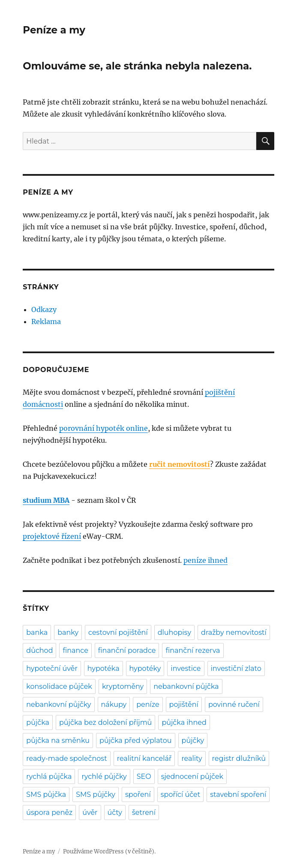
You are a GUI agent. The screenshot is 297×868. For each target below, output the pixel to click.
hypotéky (145, 668)
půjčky (193, 740)
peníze (148, 704)
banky (68, 632)
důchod (39, 650)
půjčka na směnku (58, 740)
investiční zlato (236, 668)
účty (115, 812)
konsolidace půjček (59, 686)
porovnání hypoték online (103, 428)
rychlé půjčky (104, 776)
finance (75, 650)
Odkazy (44, 309)
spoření (138, 794)
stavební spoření (238, 794)
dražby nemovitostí (234, 632)
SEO (144, 776)
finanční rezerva (193, 650)
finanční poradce (127, 650)
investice (186, 668)
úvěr (90, 812)
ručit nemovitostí (180, 464)
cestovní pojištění (118, 632)
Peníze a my (54, 30)
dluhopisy (174, 632)
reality (192, 758)
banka (37, 632)
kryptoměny (123, 686)
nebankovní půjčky (58, 704)
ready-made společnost (66, 758)
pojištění (184, 704)
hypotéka (103, 668)
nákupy (114, 704)
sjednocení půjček (192, 776)
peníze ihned (205, 560)
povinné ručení (234, 704)
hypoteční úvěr (52, 668)
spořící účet (180, 794)
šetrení (144, 812)
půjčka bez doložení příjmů (105, 722)
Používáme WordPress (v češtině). (109, 851)
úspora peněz (49, 812)
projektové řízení (52, 536)
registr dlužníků (239, 758)
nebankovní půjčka (186, 686)
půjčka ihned (184, 722)
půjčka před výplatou (136, 740)
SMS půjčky (96, 794)
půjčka (38, 722)
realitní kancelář (144, 758)
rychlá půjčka (49, 776)
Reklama (46, 321)
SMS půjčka (46, 794)
